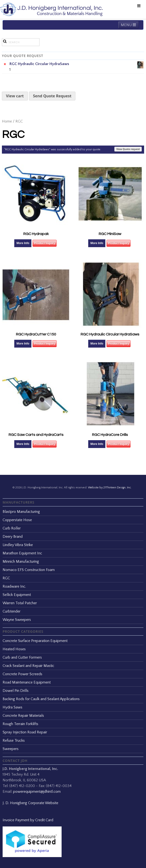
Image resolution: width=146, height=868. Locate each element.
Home (7, 121)
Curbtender (12, 611)
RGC (6, 578)
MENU (128, 25)
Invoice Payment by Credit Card (28, 820)
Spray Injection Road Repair (25, 732)
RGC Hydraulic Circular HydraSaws (77, 64)
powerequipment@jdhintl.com (37, 792)
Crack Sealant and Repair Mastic (28, 666)
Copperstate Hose (17, 520)
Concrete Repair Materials (23, 716)
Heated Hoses (14, 649)
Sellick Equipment (17, 595)
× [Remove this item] (5, 64)
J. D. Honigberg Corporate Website (30, 803)
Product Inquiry (45, 243)
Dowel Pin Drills (16, 691)
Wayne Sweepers (17, 620)
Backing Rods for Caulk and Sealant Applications (41, 699)
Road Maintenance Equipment (27, 682)
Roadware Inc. (14, 586)
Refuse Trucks (14, 741)
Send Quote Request (52, 96)
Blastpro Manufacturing (21, 512)
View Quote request (128, 149)
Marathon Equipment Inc (22, 553)
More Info (23, 243)
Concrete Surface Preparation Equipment (35, 641)
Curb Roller (12, 528)
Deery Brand (13, 537)
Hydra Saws (12, 707)
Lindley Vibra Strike (18, 545)
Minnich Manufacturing (21, 561)
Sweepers (11, 749)
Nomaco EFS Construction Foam (29, 570)
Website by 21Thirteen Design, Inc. (109, 488)
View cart (15, 96)
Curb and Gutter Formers (22, 657)
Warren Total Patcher (20, 603)
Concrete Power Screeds (22, 674)
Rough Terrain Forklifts (20, 724)
